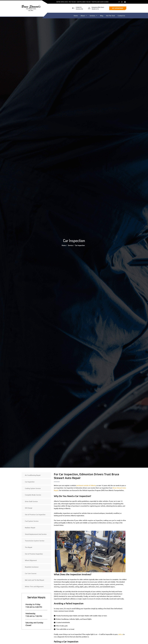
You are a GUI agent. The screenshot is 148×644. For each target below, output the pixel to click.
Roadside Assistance (32, 567)
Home (76, 16)
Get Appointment (118, 8)
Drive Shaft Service (31, 501)
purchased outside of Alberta (86, 485)
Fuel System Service (32, 521)
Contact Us (121, 16)
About (84, 16)
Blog (102, 16)
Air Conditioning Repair (33, 475)
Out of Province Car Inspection (35, 514)
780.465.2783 (79, 9)
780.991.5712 (95, 9)
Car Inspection (30, 482)
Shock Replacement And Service (36, 534)
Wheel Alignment (31, 560)
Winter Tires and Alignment (34, 586)
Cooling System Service (33, 488)
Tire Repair (29, 547)
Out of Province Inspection (34, 554)
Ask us (121, 634)
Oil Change (29, 508)
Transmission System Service (35, 541)
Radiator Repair (30, 528)
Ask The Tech (110, 16)
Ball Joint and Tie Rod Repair (35, 580)
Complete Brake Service (33, 495)
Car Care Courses (31, 573)
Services (93, 16)
